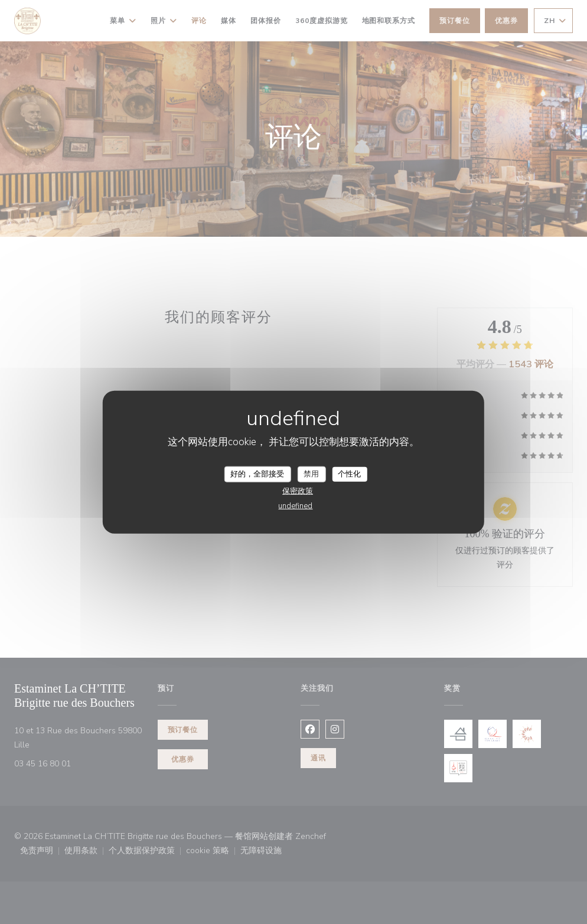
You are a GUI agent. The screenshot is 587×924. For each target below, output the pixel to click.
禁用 (311, 474)
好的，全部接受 (257, 474)
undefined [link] (295, 506)
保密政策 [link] (298, 491)
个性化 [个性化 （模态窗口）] (349, 474)
